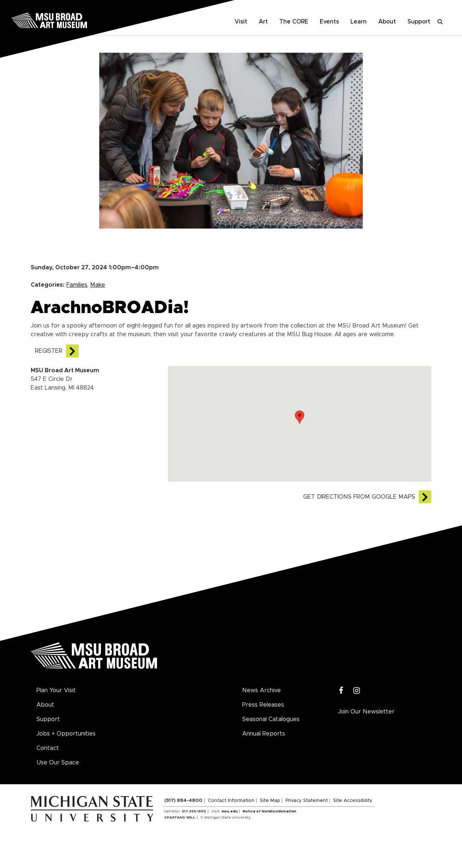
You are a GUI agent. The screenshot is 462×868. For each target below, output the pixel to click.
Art (263, 22)
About (387, 22)
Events (329, 22)
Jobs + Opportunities (66, 734)
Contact (48, 748)
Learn (359, 22)
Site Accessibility (353, 801)
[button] (300, 417)
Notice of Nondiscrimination (269, 811)
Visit (241, 22)
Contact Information (231, 801)
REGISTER (49, 351)
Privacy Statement (307, 801)
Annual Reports (264, 734)
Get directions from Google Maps (359, 497)
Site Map (270, 801)
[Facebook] (341, 691)
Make (98, 285)
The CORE (294, 22)
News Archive (261, 690)
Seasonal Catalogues (271, 719)
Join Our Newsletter (366, 712)
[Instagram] (357, 691)
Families (77, 285)
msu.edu (230, 811)
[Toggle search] (440, 22)
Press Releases (263, 705)
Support (419, 22)
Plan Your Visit (56, 690)
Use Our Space (58, 763)
